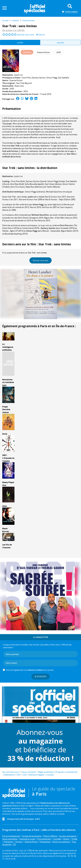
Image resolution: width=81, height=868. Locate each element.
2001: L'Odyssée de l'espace (8, 458)
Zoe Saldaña (63, 78)
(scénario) (35, 192)
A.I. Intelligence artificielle (8, 347)
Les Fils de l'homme (7, 546)
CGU (25, 775)
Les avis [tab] (60, 43)
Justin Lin (19, 75)
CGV (19, 775)
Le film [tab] (20, 43)
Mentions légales (37, 775)
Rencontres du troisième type (8, 382)
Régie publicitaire (46, 772)
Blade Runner (6, 530)
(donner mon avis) (26, 35)
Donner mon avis (40, 260)
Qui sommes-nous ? (11, 772)
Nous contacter (29, 772)
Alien (5, 506)
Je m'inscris (40, 677)
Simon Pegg (52, 78)
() (18, 181)
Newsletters (10, 775)
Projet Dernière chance (6, 410)
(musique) (59, 192)
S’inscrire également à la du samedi (30, 670)
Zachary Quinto (39, 78)
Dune (5, 434)
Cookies (50, 775)
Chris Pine (26, 78)
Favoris (40, 35)
